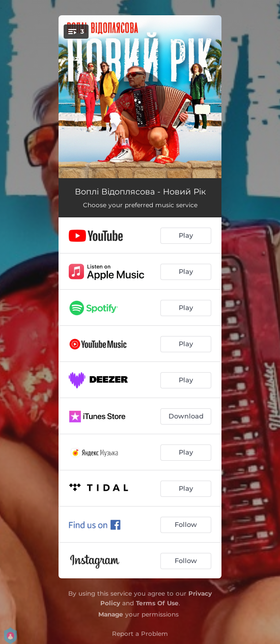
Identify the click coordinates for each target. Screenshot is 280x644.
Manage (111, 614)
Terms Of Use (157, 603)
